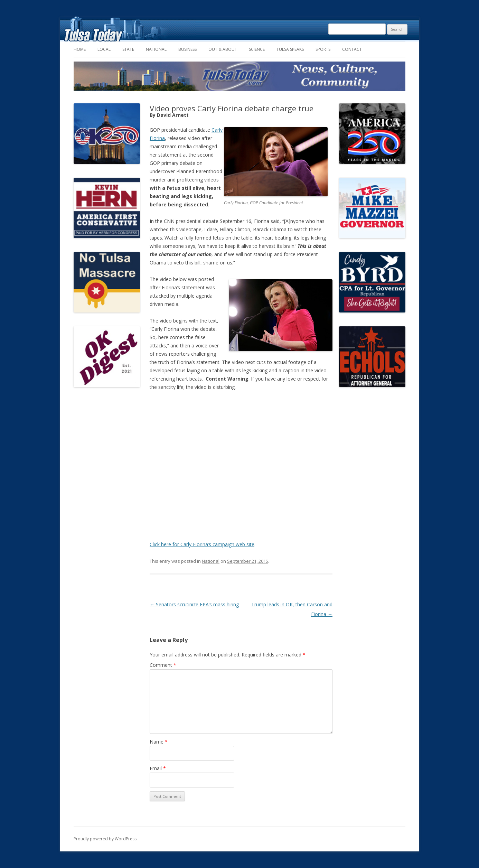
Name (159, 742)
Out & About (223, 49)
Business (187, 49)
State (128, 49)
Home (80, 49)
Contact (352, 49)
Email (158, 768)
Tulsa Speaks (290, 49)
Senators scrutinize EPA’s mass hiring (194, 604)
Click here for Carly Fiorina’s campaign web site (202, 544)
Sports (323, 49)
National (156, 49)
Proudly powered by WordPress (105, 839)
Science (257, 49)
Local (104, 49)
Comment (163, 665)
